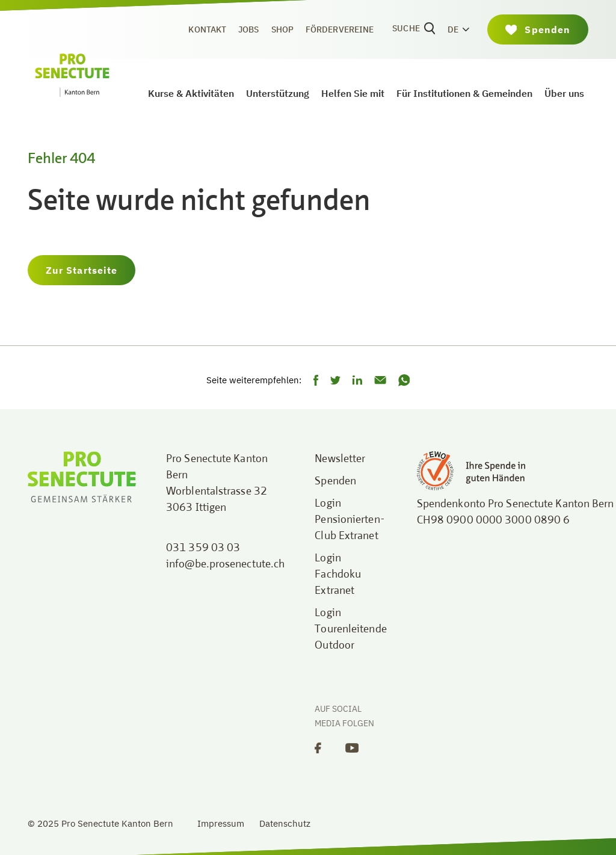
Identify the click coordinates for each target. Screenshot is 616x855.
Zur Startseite (82, 270)
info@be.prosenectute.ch (225, 564)
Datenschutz (285, 823)
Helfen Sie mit (353, 93)
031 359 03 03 (203, 548)
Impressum (221, 823)
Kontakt (207, 29)
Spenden (335, 481)
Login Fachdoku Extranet (338, 575)
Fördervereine (340, 29)
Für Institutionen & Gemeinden (464, 93)
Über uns (564, 93)
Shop (282, 29)
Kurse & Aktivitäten (191, 93)
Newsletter (340, 459)
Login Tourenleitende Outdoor (350, 629)
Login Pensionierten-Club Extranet (350, 520)
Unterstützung (278, 93)
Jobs (248, 29)
